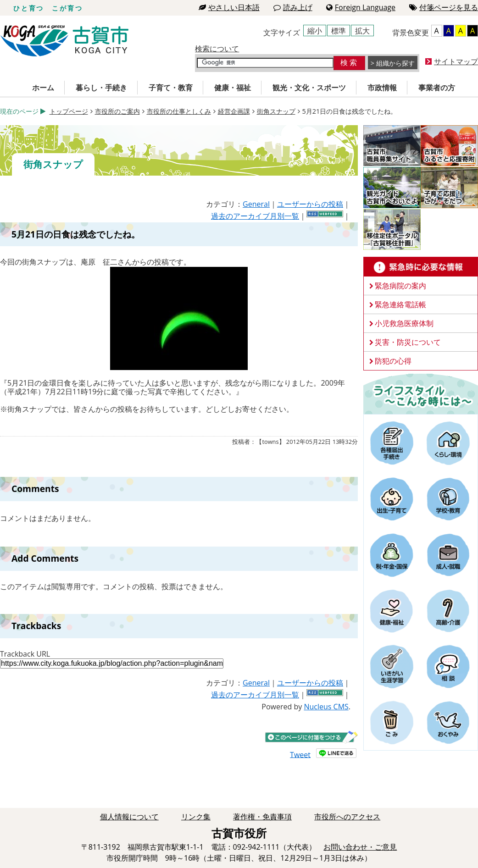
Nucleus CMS (326, 707)
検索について (217, 49)
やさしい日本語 (229, 7)
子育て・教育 (171, 88)
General (256, 204)
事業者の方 (437, 88)
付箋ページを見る (444, 7)
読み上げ (293, 7)
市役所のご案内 (117, 111)
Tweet (300, 754)
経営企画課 (234, 111)
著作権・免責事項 (262, 817)
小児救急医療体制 (404, 323)
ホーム (43, 88)
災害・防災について (408, 342)
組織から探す (395, 63)
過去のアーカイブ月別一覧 (255, 216)
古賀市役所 (64, 41)
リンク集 (196, 817)
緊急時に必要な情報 (421, 267)
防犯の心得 (393, 361)
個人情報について (129, 817)
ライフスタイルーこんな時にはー (421, 393)
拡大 (362, 31)
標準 (339, 31)
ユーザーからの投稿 (310, 204)
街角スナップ (276, 111)
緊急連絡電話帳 (400, 304)
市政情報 (382, 88)
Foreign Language (361, 7)
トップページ (69, 111)
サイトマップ (456, 61)
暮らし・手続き (101, 88)
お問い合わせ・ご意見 (360, 847)
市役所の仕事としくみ (179, 111)
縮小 (315, 31)
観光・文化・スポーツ (309, 88)
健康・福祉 (233, 88)
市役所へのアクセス (347, 817)
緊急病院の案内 (400, 286)
